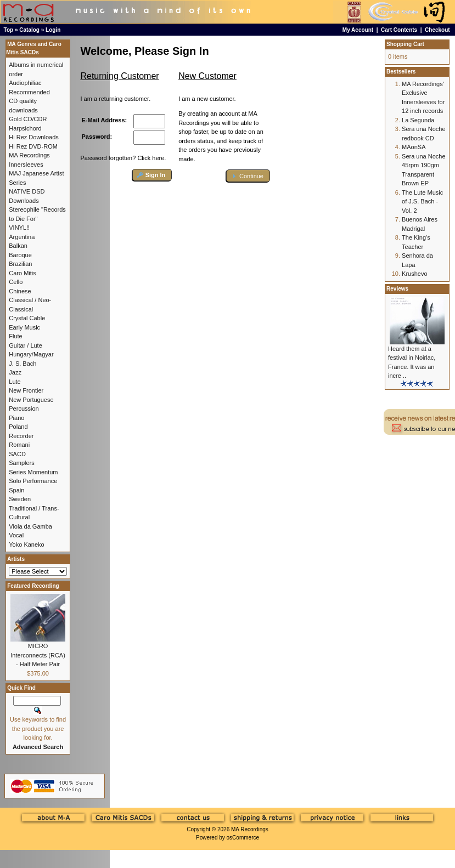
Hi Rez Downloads (33, 137)
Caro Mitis (23, 273)
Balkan (18, 246)
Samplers (21, 463)
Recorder (21, 436)
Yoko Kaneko (26, 544)
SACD (17, 454)
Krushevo (414, 274)
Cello (16, 282)
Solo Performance (33, 481)
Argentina (22, 237)
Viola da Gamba (30, 526)
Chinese (20, 291)
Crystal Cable (27, 318)
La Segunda (418, 120)
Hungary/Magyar (31, 354)
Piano (16, 418)
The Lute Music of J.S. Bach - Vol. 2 (422, 202)
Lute (15, 382)
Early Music (24, 327)
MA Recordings (250, 829)
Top (9, 30)
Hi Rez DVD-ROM (33, 146)
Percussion (24, 409)
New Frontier (26, 390)
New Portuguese (31, 400)
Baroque (20, 255)
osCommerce (243, 838)
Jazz (15, 372)
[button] (152, 175)
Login (53, 30)
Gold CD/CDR (28, 119)
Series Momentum (33, 472)
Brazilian (20, 264)
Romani (19, 445)
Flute (15, 336)
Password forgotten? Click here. (123, 158)
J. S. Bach (23, 364)
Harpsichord (25, 128)
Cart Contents (399, 30)
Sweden (20, 499)
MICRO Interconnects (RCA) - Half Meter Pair (38, 655)
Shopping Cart (405, 44)
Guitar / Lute (26, 345)
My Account (358, 30)
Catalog (29, 30)
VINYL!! (19, 228)
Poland (18, 427)
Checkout (437, 30)
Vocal (16, 535)
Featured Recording (33, 586)
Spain (16, 490)
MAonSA (414, 147)
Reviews (397, 289)
